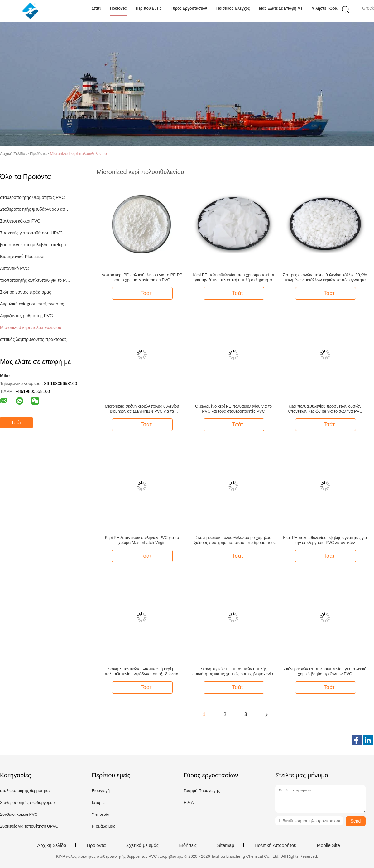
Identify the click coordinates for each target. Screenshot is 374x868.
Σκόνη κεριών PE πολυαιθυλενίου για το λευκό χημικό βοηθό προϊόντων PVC (325, 671)
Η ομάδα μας (103, 826)
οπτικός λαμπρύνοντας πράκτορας (33, 339)
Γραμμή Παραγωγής (202, 791)
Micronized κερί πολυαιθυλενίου (78, 154)
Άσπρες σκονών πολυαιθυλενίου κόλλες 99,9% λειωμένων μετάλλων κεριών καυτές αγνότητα (325, 277)
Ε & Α (189, 802)
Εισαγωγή (101, 791)
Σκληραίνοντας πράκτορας (26, 292)
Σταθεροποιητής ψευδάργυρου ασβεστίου (35, 209)
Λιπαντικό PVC (14, 268)
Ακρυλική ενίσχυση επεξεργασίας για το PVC (35, 304)
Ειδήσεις (188, 845)
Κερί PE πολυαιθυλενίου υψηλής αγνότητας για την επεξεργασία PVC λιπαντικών (325, 540)
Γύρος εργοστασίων (189, 8)
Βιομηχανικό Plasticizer (22, 257)
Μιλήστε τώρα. (325, 8)
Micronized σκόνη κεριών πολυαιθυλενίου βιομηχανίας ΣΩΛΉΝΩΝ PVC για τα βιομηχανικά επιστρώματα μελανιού (142, 409)
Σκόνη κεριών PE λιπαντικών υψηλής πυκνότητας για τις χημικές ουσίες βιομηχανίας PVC (233, 672)
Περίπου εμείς (149, 8)
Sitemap (225, 845)
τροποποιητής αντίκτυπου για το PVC (35, 280)
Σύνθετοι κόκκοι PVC (20, 221)
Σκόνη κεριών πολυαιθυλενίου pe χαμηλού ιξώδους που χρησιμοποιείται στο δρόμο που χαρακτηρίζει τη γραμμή (233, 540)
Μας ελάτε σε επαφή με (281, 8)
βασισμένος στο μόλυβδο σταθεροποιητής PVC (35, 245)
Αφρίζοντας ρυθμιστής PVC (26, 316)
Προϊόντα (118, 8)
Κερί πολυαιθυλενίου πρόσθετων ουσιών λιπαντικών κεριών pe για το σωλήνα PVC (325, 409)
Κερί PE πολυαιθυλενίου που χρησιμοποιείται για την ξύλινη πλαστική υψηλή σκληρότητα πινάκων (233, 277)
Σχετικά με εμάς (142, 845)
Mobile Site (328, 845)
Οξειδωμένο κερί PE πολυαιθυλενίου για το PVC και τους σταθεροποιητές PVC (233, 409)
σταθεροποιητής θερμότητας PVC (32, 197)
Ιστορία (98, 802)
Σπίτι (96, 8)
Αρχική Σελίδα (52, 845)
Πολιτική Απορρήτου (276, 845)
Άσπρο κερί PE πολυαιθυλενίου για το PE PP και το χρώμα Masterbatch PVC (142, 277)
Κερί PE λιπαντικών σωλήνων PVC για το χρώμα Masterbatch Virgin (142, 540)
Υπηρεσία (101, 814)
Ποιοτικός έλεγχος (233, 8)
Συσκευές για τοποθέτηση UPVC (31, 233)
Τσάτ (16, 423)
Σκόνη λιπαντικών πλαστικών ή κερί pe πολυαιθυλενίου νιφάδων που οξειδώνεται (142, 671)
